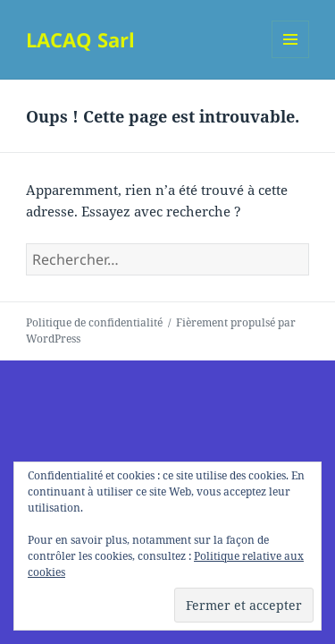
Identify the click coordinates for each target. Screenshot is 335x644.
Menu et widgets (291, 58)
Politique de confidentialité (94, 322)
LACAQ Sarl (80, 39)
